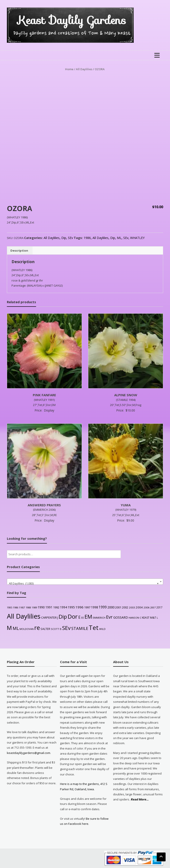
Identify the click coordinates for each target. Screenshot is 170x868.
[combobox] (85, 582)
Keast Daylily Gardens (72, 20)
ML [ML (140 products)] (16, 628)
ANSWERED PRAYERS (44, 505)
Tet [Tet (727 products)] (94, 628)
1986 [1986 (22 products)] (15, 607)
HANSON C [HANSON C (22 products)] (135, 618)
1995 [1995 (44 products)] (71, 607)
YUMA (126, 505)
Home (69, 69)
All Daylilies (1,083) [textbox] (84, 583)
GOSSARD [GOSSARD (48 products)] (121, 617)
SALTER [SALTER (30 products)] (45, 629)
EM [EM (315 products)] (88, 617)
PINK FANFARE (44, 395)
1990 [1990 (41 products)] (41, 607)
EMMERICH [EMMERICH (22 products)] (99, 618)
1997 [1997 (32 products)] (87, 607)
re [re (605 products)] (37, 628)
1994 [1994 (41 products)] (64, 607)
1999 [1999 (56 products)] (103, 607)
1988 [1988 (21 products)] (28, 607)
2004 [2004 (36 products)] (139, 607)
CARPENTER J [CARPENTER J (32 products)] (50, 618)
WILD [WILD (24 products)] (102, 629)
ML (119, 238)
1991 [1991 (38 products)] (49, 607)
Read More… (140, 799)
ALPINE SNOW (126, 395)
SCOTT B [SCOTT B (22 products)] (56, 629)
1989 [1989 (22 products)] (34, 607)
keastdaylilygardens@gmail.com (29, 753)
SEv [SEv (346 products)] (66, 628)
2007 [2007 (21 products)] (153, 607)
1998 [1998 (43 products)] (95, 607)
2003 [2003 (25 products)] (132, 607)
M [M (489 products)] (9, 628)
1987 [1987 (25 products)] (22, 607)
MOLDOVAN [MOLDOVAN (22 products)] (27, 629)
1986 (87, 238)
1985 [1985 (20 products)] (10, 608)
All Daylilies (84, 69)
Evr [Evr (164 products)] (109, 617)
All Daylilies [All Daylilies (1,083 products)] (24, 616)
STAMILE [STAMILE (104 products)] (80, 628)
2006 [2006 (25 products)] (147, 607)
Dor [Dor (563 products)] (73, 616)
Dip (64, 238)
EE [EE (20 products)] (83, 618)
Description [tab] (19, 250)
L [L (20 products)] (157, 618)
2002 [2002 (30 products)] (125, 607)
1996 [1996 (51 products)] (79, 607)
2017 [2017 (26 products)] (159, 607)
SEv (71, 238)
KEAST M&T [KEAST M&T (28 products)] (149, 618)
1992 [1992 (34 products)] (56, 607)
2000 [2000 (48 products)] (111, 607)
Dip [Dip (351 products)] (63, 617)
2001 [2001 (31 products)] (118, 607)
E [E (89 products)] (79, 617)
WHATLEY (137, 238)
